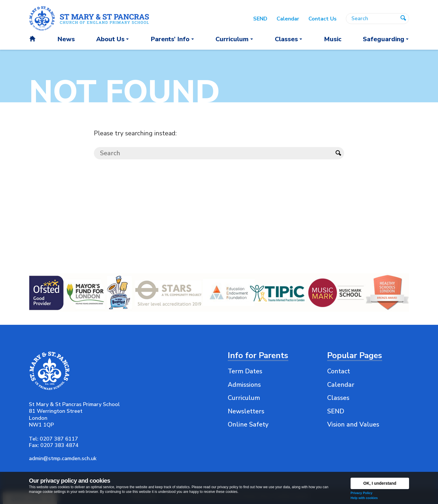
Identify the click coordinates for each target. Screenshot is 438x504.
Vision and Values (353, 424)
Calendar (341, 385)
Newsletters (246, 411)
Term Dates (245, 371)
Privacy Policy (362, 493)
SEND (336, 411)
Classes (338, 398)
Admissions (244, 385)
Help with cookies (364, 498)
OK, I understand (380, 483)
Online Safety (248, 424)
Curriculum (244, 398)
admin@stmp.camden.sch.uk (63, 458)
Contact (339, 371)
